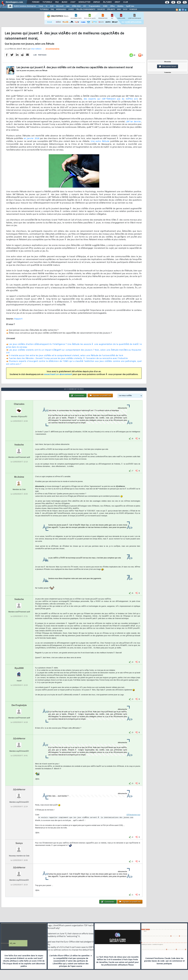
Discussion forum (168, 66)
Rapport (18, 319)
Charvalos (19, 404)
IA (46, 6)
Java (68, 6)
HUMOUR (133, 10)
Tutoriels (47, 2)
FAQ (57, 2)
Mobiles (120, 6)
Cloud (41, 6)
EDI (85, 6)
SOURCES (101, 10)
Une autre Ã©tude (100, 141)
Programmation (94, 6)
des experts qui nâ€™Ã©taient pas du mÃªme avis (111, 99)
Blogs (64, 2)
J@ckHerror (19, 739)
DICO (125, 10)
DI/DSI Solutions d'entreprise (25, 6)
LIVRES (71, 10)
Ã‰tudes (107, 2)
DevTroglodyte (19, 705)
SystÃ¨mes (130, 6)
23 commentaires (52, 49)
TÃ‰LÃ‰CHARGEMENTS (86, 10)
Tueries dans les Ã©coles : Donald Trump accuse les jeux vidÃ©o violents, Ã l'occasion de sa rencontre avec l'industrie (68, 358)
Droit (117, 2)
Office (112, 6)
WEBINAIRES (61, 10)
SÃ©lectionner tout (133, 815)
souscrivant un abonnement (58, 375)
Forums (36, 2)
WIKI (119, 10)
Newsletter (84, 2)
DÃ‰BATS (111, 10)
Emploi (97, 2)
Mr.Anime (19, 477)
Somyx (19, 843)
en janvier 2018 (31, 139)
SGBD (105, 6)
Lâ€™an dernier (133, 122)
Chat (73, 2)
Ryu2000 (19, 668)
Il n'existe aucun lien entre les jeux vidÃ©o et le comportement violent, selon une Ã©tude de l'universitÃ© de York (66, 356)
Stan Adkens (36, 49)
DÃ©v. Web (76, 6)
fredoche (19, 445)
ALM (52, 6)
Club (125, 2)
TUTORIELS (44, 10)
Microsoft (60, 6)
